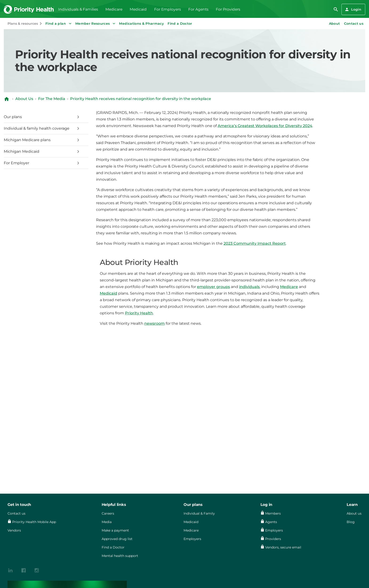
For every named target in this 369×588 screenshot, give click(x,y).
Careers (108, 513)
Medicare (289, 287)
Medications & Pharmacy (141, 24)
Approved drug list (117, 539)
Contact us (354, 24)
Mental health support (120, 556)
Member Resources (96, 24)
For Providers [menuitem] (228, 9)
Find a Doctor (180, 24)
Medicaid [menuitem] (138, 9)
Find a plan (59, 24)
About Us (24, 99)
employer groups (213, 287)
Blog (351, 522)
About (335, 24)
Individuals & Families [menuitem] (78, 9)
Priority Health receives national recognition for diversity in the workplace (141, 99)
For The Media (52, 99)
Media (107, 522)
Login (353, 9)
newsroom (154, 323)
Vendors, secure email (283, 547)
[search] (336, 9)
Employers (192, 539)
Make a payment (115, 530)
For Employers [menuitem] (168, 9)
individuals (249, 287)
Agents (271, 522)
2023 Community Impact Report (255, 243)
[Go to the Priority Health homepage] (29, 10)
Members (273, 513)
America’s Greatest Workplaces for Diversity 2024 (265, 126)
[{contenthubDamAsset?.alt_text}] (10, 570)
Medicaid (108, 293)
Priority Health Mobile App (34, 522)
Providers (273, 539)
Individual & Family (199, 513)
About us (354, 513)
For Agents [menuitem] (198, 9)
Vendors (14, 530)
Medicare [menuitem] (114, 9)
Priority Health (139, 313)
